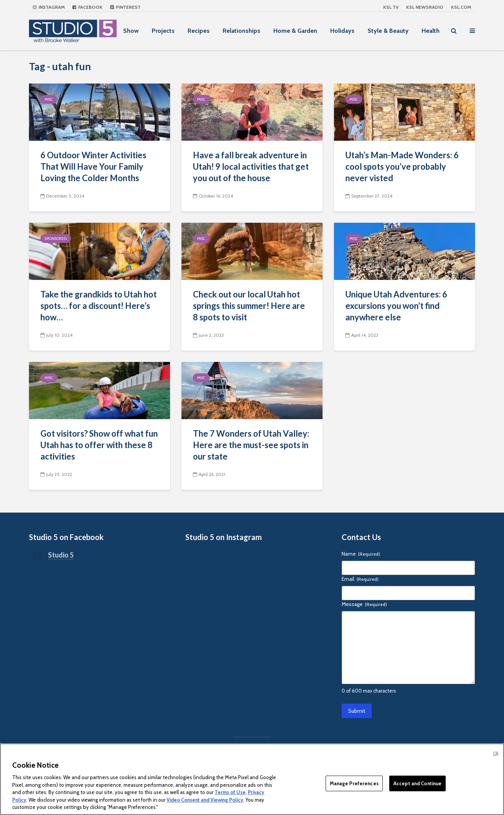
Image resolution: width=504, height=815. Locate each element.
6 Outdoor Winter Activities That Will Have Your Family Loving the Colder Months (93, 166)
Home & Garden (295, 31)
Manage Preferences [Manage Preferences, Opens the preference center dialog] (354, 783)
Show (131, 31)
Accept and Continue (417, 783)
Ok (496, 753)
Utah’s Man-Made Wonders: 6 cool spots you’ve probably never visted (402, 166)
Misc (49, 99)
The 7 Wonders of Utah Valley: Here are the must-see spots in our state (251, 445)
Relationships (242, 31)
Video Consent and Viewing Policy (205, 800)
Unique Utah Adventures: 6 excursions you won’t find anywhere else (396, 306)
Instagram (49, 7)
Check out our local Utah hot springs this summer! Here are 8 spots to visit (249, 306)
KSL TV (391, 7)
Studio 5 (61, 555)
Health (431, 31)
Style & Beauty (388, 31)
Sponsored (56, 239)
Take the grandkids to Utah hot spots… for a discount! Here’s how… (99, 306)
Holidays (342, 31)
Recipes (199, 31)
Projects (163, 31)
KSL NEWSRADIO (425, 7)
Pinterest (125, 7)
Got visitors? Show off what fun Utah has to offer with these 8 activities (99, 445)
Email (360, 579)
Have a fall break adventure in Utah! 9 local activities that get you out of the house (251, 166)
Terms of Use (230, 792)
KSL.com (461, 7)
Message (364, 604)
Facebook (87, 7)
